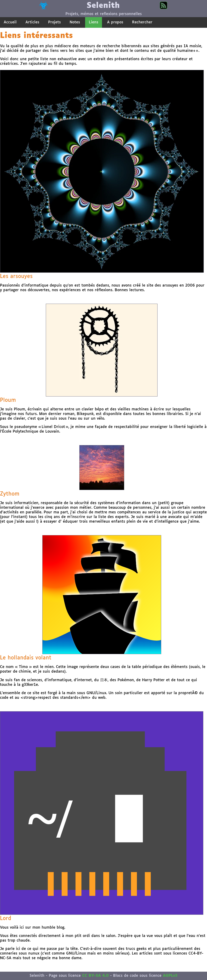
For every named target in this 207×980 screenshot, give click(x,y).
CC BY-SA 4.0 (95, 976)
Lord (6, 919)
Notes (75, 22)
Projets (54, 22)
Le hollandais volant (26, 658)
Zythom (10, 494)
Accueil (10, 22)
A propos (115, 22)
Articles (32, 22)
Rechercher (142, 22)
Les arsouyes (16, 276)
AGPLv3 (170, 976)
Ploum (8, 400)
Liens (94, 22)
